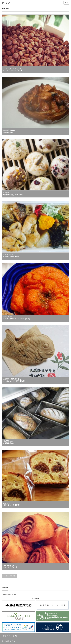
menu (66, 3)
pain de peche (10, 566)
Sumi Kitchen (12, 256)
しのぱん (14, 194)
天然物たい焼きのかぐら (14, 380)
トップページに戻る (9, 576)
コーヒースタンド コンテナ (13, 69)
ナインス (13, 641)
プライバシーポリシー (11, 636)
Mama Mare (17, 318)
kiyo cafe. (12, 504)
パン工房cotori (9, 442)
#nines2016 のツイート (9, 595)
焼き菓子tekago (9, 131)
